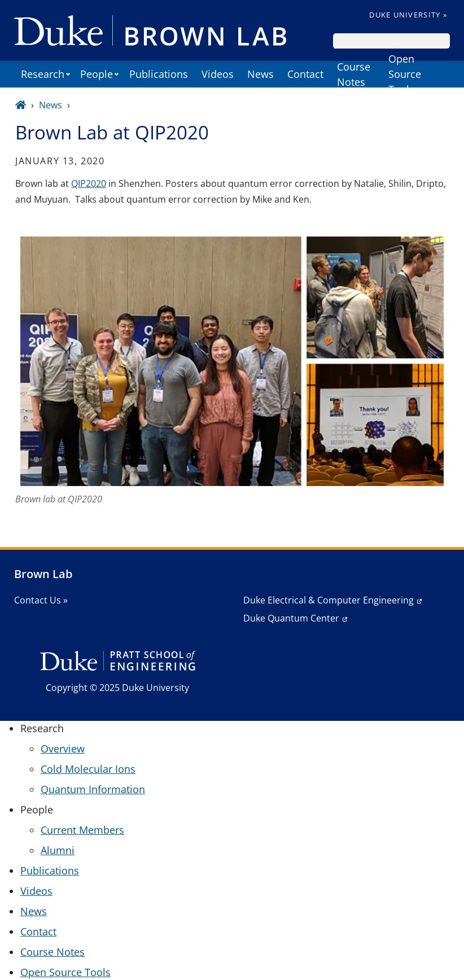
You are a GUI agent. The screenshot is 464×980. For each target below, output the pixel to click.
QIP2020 (89, 183)
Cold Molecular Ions (88, 769)
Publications (159, 74)
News (261, 74)
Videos (218, 74)
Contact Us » (41, 600)
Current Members (82, 830)
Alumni (58, 850)
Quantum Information (93, 789)
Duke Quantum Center (291, 618)
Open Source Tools (405, 74)
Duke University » (408, 15)
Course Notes (354, 74)
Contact (305, 74)
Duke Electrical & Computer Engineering (329, 600)
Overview (63, 749)
